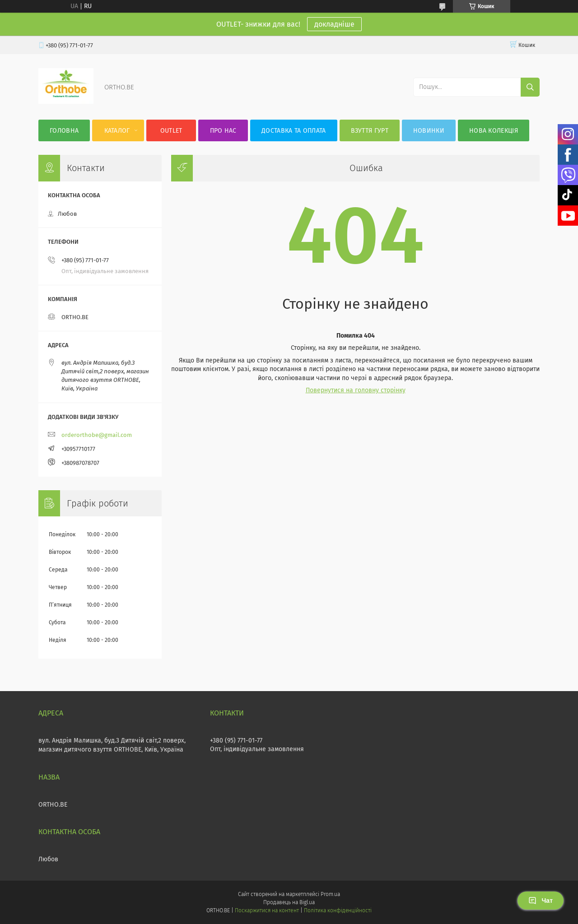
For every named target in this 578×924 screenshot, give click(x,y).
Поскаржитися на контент (267, 910)
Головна (64, 131)
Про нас (223, 131)
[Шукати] (530, 87)
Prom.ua (330, 894)
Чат (541, 901)
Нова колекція (494, 131)
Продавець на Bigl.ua (289, 902)
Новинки (429, 131)
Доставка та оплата (294, 131)
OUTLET (171, 131)
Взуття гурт (370, 131)
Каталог (117, 131)
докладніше (334, 24)
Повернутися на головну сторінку (356, 390)
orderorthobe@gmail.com (97, 435)
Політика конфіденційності (338, 910)
